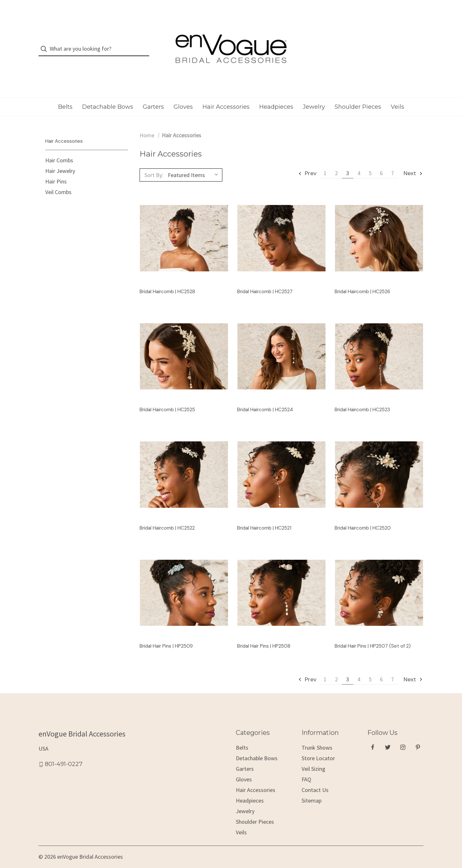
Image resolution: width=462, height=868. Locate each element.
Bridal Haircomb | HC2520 (363, 518)
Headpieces (276, 97)
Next (413, 163)
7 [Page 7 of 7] (393, 163)
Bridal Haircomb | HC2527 (265, 281)
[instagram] (403, 737)
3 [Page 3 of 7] (348, 163)
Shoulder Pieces (358, 97)
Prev (307, 163)
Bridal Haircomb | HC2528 (167, 281)
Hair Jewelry (60, 161)
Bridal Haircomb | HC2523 (362, 399)
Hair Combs (59, 150)
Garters (153, 97)
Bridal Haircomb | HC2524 (265, 399)
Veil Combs (58, 182)
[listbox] (194, 165)
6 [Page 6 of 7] (381, 163)
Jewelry (314, 97)
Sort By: (154, 165)
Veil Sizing (313, 758)
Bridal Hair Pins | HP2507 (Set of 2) (373, 636)
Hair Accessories (226, 97)
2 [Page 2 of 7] (336, 163)
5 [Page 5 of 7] (370, 163)
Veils (398, 97)
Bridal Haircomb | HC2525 (167, 399)
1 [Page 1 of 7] (325, 163)
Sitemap (312, 790)
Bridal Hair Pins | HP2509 (166, 636)
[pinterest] (418, 737)
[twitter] (388, 737)
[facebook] (373, 737)
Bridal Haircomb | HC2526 (362, 281)
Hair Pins (56, 171)
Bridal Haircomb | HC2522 (167, 518)
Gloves (183, 97)
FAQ (306, 769)
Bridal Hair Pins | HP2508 (264, 636)
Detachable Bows (108, 97)
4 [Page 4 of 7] (359, 163)
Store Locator (318, 748)
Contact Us (315, 780)
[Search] (46, 44)
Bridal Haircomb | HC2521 (264, 518)
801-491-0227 (64, 754)
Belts (65, 97)
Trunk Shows (317, 737)
